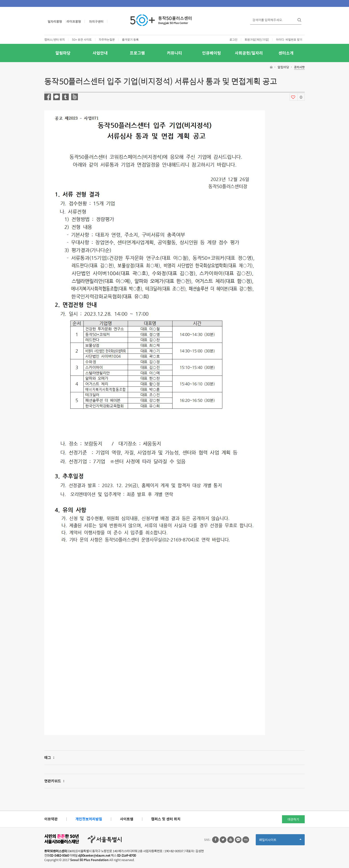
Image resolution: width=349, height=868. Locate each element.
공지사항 (299, 67)
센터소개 (286, 53)
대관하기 (293, 819)
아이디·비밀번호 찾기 (289, 40)
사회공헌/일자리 (249, 53)
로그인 (233, 40)
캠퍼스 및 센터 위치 (166, 819)
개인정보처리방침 (89, 819)
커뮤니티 (174, 53)
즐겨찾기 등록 (130, 40)
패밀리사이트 (280, 841)
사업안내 (100, 53)
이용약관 (51, 819)
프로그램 (137, 53)
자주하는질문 (107, 40)
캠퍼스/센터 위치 (55, 40)
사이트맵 (127, 819)
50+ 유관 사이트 (82, 40)
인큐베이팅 (212, 53)
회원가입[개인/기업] (257, 40)
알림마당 (63, 53)
